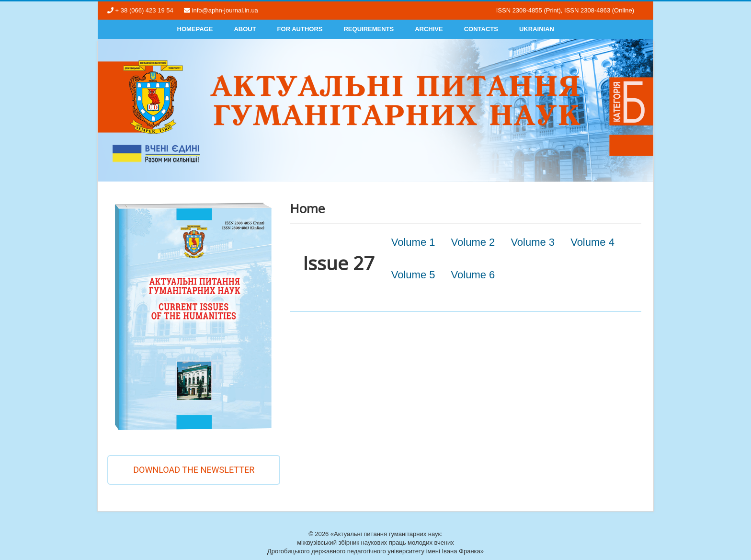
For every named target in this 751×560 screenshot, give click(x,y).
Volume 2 (473, 242)
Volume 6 (473, 275)
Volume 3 (533, 242)
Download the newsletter (194, 470)
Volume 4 (592, 242)
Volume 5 (413, 275)
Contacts (481, 29)
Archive (429, 29)
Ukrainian (537, 29)
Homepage (195, 29)
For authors (300, 29)
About (245, 29)
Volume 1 (413, 242)
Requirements (369, 29)
